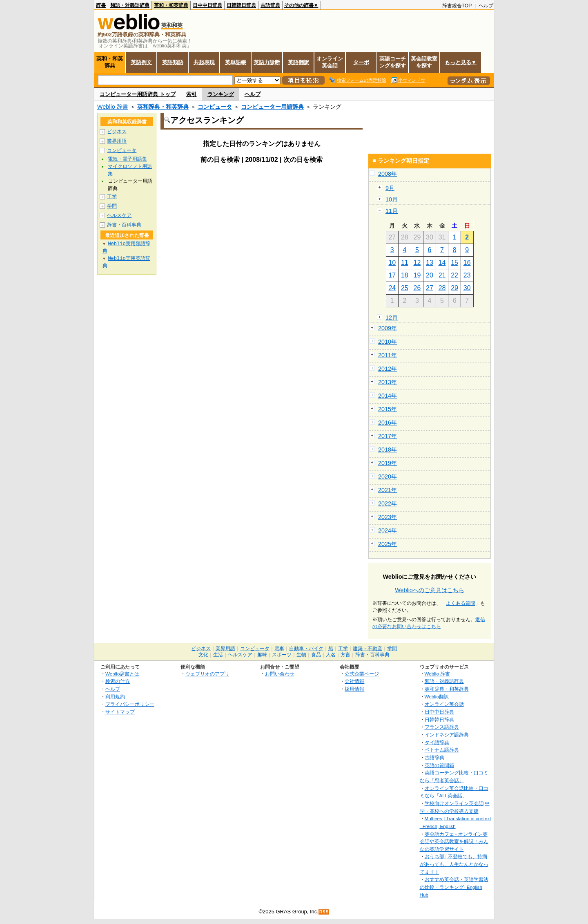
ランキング (221, 94)
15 (454, 263)
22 (454, 275)
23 (467, 275)
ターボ (361, 62)
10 (392, 263)
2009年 (388, 328)
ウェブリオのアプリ (207, 674)
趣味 (262, 655)
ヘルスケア (119, 215)
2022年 (388, 503)
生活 (218, 655)
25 (405, 288)
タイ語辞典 (437, 742)
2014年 (388, 396)
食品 (316, 655)
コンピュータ (215, 107)
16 (467, 263)
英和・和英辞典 (171, 5)
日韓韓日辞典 (241, 5)
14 (442, 263)
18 (405, 275)
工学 (112, 197)
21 (442, 275)
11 (405, 263)
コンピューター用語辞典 (272, 107)
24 (392, 288)
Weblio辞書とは (122, 674)
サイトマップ (120, 712)
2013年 (388, 382)
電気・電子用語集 (127, 159)
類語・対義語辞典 (130, 5)
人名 (331, 655)
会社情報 (354, 681)
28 (442, 288)
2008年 (388, 174)
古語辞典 (270, 5)
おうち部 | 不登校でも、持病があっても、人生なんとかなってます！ (454, 864)
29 (454, 288)
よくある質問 (461, 603)
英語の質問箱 (439, 765)
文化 (203, 655)
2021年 (388, 490)
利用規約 (115, 697)
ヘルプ (486, 6)
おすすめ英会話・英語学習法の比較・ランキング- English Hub (454, 887)
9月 (390, 188)
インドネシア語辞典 (447, 735)
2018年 (388, 450)
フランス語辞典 (442, 727)
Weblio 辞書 (113, 107)
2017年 (388, 436)
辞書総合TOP (457, 6)
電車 (279, 649)
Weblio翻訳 (437, 697)
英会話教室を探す (424, 62)
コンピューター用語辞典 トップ (138, 94)
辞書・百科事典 (124, 225)
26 (417, 288)
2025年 (388, 544)
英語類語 (173, 62)
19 (417, 275)
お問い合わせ (280, 674)
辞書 (101, 5)
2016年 (388, 423)
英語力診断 (267, 62)
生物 (301, 655)
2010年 (388, 342)
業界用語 (117, 141)
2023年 (388, 517)
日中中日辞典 (207, 5)
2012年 (388, 369)
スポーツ (282, 655)
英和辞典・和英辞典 (163, 107)
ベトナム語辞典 (442, 750)
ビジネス (117, 132)
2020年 (388, 477)
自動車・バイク (306, 649)
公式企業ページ (362, 674)
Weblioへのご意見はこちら (430, 590)
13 (430, 263)
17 (392, 275)
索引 (192, 94)
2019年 (388, 463)
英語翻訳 (298, 62)
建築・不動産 (367, 649)
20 (430, 275)
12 (417, 263)
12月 (392, 318)
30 (467, 288)
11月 (392, 211)
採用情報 (354, 689)
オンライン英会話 (330, 62)
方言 (345, 655)
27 (430, 288)
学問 (112, 206)
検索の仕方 (118, 681)
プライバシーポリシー (130, 704)
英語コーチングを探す (393, 62)
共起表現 (204, 62)
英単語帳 (236, 62)
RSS (324, 912)
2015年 (388, 409)
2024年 (388, 530)
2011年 (388, 355)
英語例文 (141, 62)
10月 (392, 199)
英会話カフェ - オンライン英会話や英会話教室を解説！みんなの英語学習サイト (454, 841)
